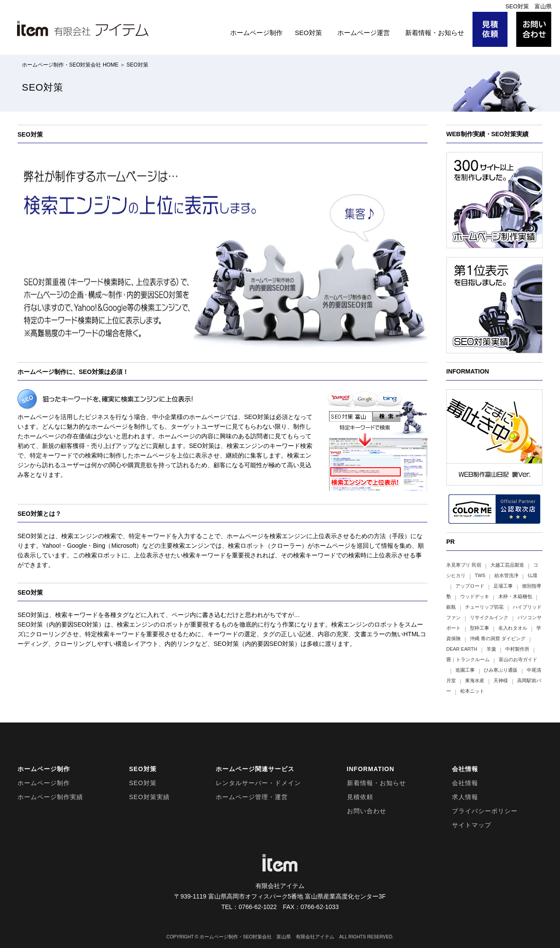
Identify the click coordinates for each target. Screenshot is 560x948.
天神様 (501, 680)
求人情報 (465, 797)
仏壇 (532, 575)
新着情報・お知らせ (435, 33)
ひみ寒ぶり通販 (501, 670)
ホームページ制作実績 (50, 797)
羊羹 (491, 649)
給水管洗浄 (506, 575)
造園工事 (465, 670)
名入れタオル (513, 628)
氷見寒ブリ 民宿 (464, 565)
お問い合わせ (367, 811)
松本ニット (472, 691)
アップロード (470, 586)
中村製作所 (517, 649)
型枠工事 (479, 628)
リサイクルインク (489, 617)
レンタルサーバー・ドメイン (258, 783)
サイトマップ (472, 825)
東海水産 (475, 680)
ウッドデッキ (475, 596)
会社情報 (465, 783)
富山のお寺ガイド (518, 659)
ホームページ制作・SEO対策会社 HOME (70, 65)
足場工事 (503, 586)
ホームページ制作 (256, 33)
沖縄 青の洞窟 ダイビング (498, 638)
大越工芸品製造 (507, 565)
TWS (480, 575)
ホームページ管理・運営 (252, 797)
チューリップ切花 (484, 607)
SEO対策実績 (149, 797)
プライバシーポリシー (485, 811)
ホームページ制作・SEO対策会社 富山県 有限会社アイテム (267, 937)
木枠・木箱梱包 (515, 596)
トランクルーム (473, 659)
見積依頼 (360, 797)
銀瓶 (451, 607)
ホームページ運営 (364, 33)
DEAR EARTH (462, 649)
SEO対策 (308, 33)
